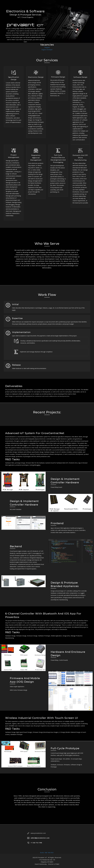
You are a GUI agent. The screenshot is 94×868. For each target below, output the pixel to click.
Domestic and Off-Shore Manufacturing (80, 158)
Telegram (47, 47)
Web (49, 853)
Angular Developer (47, 50)
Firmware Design (58, 77)
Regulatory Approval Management (36, 158)
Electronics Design (36, 77)
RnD (52, 853)
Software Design (80, 77)
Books (42, 853)
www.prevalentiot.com (38, 833)
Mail (46, 853)
